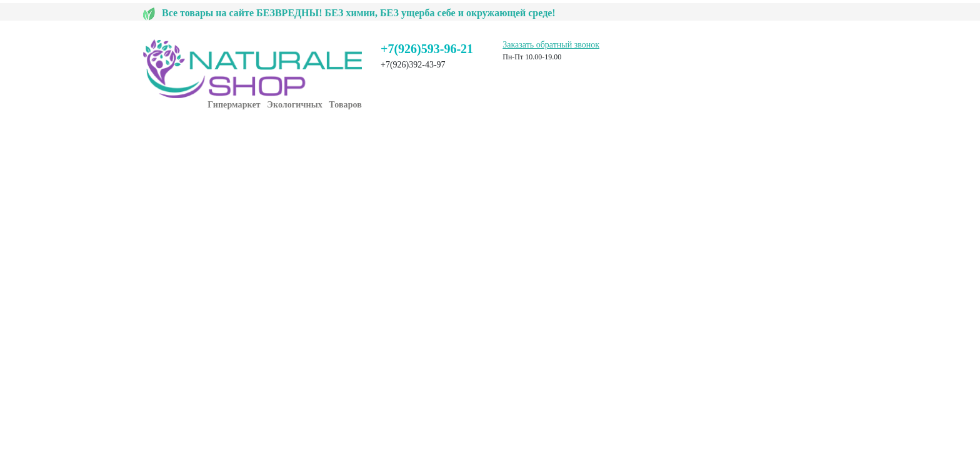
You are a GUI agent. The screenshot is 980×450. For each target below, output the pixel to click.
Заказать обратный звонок (551, 45)
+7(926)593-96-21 (427, 49)
